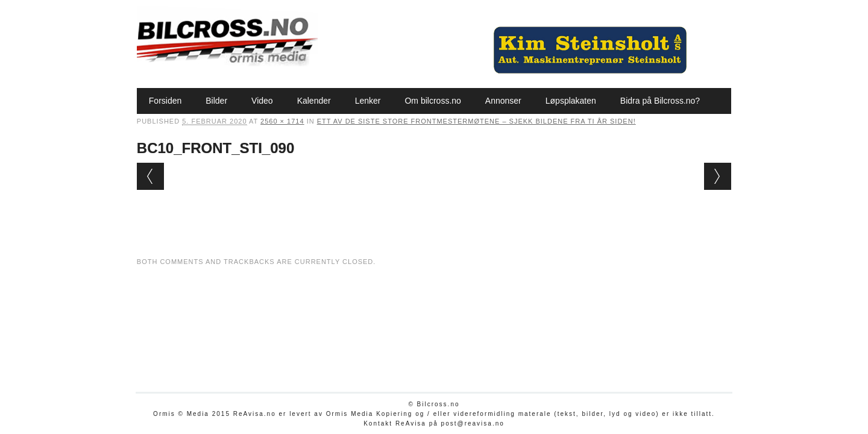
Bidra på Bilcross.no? (660, 101)
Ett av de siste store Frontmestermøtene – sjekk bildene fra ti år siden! (476, 121)
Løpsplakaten (571, 101)
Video (262, 101)
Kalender (314, 101)
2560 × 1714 (282, 121)
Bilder (216, 101)
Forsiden (165, 101)
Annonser (503, 101)
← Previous (150, 176)
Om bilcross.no (432, 101)
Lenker (368, 101)
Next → (718, 176)
